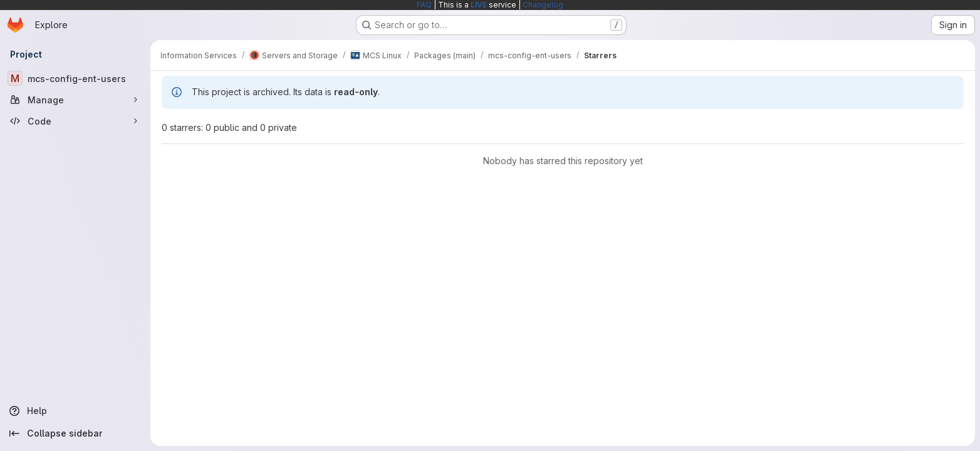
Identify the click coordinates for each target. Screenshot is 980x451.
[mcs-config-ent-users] (75, 78)
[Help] (75, 411)
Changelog (543, 5)
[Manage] (75, 100)
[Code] (75, 121)
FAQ (424, 5)
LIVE (479, 5)
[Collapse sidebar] (75, 433)
